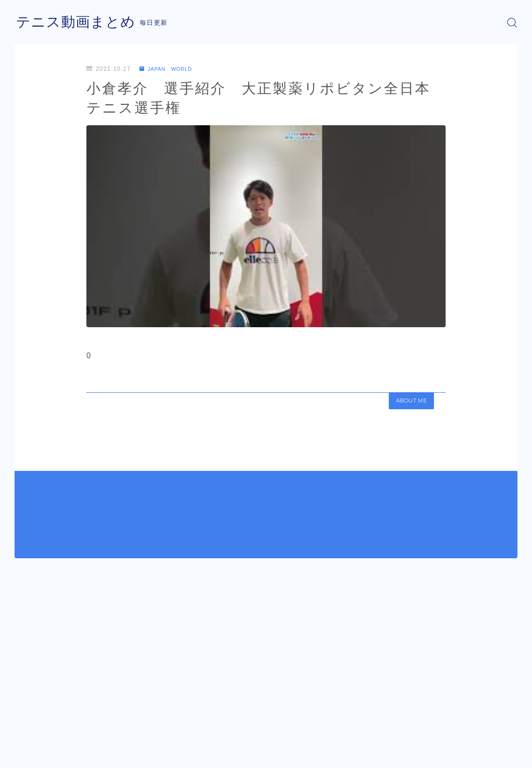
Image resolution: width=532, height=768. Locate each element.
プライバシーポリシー (97, 756)
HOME (25, 727)
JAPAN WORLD (169, 69)
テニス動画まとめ (78, 23)
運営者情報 (31, 756)
